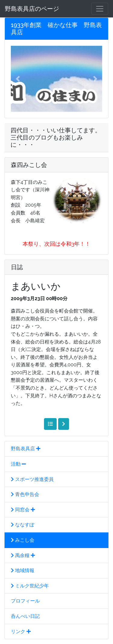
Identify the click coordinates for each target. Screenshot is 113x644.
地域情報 (23, 570)
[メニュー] (100, 9)
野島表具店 (26, 449)
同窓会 (23, 510)
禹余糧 (23, 555)
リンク (21, 632)
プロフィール (25, 601)
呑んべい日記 (25, 616)
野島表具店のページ (32, 9)
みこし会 (23, 540)
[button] (18, 79)
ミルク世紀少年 (30, 586)
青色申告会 (25, 494)
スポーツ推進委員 (32, 479)
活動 (18, 464)
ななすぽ (23, 525)
